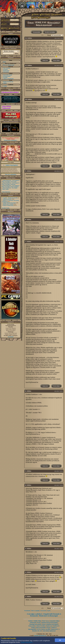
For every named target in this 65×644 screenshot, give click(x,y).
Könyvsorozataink (41, 628)
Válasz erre (45, 60)
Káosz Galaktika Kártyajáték (50, 624)
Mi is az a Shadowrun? (9, 65)
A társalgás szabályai (34, 614)
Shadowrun (49, 626)
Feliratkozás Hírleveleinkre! (10, 92)
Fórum (31, 22)
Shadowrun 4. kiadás (8, 204)
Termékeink (27, 611)
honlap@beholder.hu (11, 326)
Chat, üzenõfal (7, 68)
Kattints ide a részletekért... (11, 140)
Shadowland (6, 71)
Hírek (5, 62)
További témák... (6, 208)
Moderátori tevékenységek (48, 616)
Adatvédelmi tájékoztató (49, 631)
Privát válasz (56, 60)
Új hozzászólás (36, 32)
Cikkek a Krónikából (8, 79)
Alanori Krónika (41, 626)
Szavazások (6, 72)
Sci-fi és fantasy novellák (43, 629)
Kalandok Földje (54, 621)
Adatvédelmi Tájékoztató (6, 107)
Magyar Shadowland (8, 205)
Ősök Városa (46, 621)
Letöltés (5, 86)
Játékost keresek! (7, 199)
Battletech (56, 626)
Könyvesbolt (54, 22)
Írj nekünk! (11, 337)
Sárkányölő (33, 623)
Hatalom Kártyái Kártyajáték (49, 623)
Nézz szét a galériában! (11, 174)
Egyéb (49, 611)
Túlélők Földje (37, 621)
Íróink (33, 628)
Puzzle (39, 623)
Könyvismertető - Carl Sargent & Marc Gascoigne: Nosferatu (11, 184)
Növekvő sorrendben (50, 32)
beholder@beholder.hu (40, 636)
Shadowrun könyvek (8, 82)
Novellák (5, 77)
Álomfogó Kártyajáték (35, 624)
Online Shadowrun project (10, 203)
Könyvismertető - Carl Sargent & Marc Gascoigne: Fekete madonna (11, 186)
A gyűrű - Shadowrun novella (10, 198)
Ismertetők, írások (8, 75)
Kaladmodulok (7, 76)
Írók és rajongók (44, 25)
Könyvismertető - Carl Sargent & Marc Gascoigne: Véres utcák (11, 181)
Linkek (5, 83)
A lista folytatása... (6, 192)
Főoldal (30, 621)
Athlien (30, 38)
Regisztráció (54, 629)
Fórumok (5, 69)
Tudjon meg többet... (27, 642)
